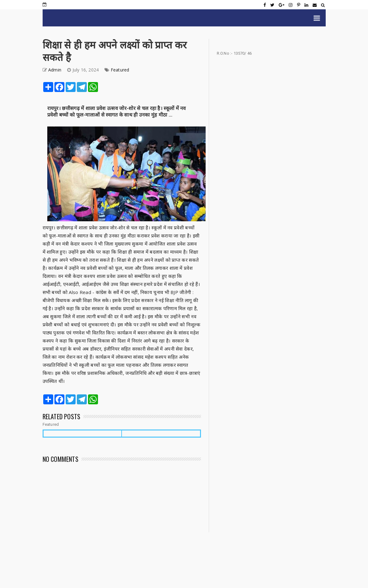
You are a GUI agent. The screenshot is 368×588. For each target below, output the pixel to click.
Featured (120, 70)
